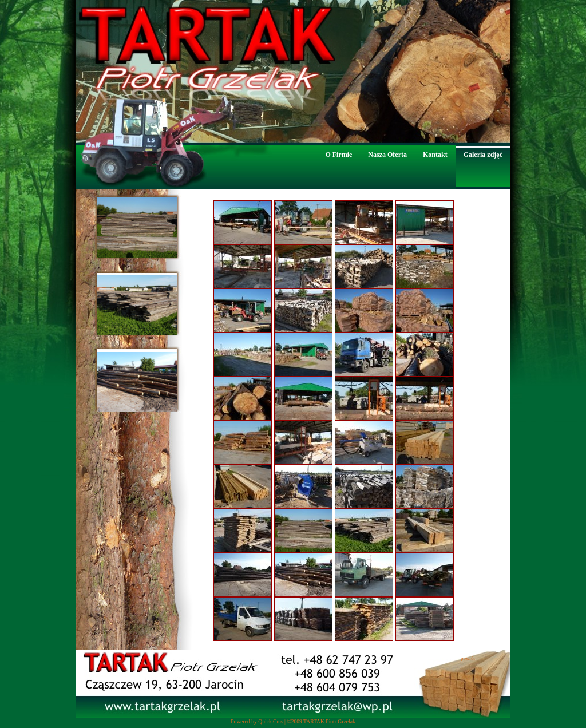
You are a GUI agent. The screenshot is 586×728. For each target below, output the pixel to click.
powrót (468, 658)
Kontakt (435, 155)
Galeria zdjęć (483, 155)
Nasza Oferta (387, 155)
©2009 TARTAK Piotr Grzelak (321, 721)
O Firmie (338, 155)
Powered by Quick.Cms (257, 721)
